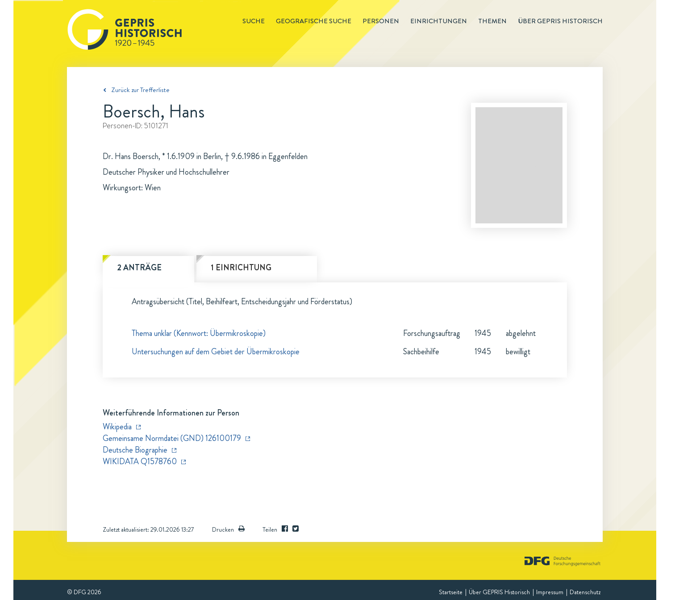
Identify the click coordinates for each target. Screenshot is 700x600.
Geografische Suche (314, 21)
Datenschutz (585, 592)
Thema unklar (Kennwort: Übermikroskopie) (199, 333)
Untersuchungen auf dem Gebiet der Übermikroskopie (216, 352)
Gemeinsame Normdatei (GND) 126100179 (172, 438)
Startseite (451, 592)
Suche (254, 21)
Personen (381, 21)
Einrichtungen (439, 21)
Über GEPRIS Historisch (499, 592)
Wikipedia (117, 427)
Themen (492, 21)
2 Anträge (139, 268)
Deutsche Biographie (135, 450)
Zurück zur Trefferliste (140, 90)
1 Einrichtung (241, 268)
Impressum (550, 592)
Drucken (228, 529)
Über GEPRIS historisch (560, 21)
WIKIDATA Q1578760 (140, 462)
